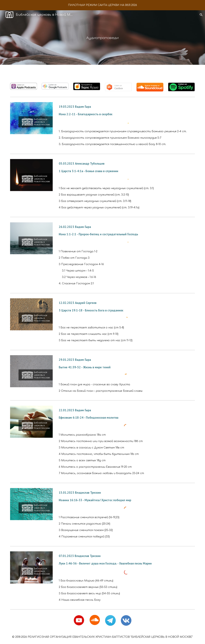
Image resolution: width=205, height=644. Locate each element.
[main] (102, 38)
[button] (201, 15)
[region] (102, 5)
